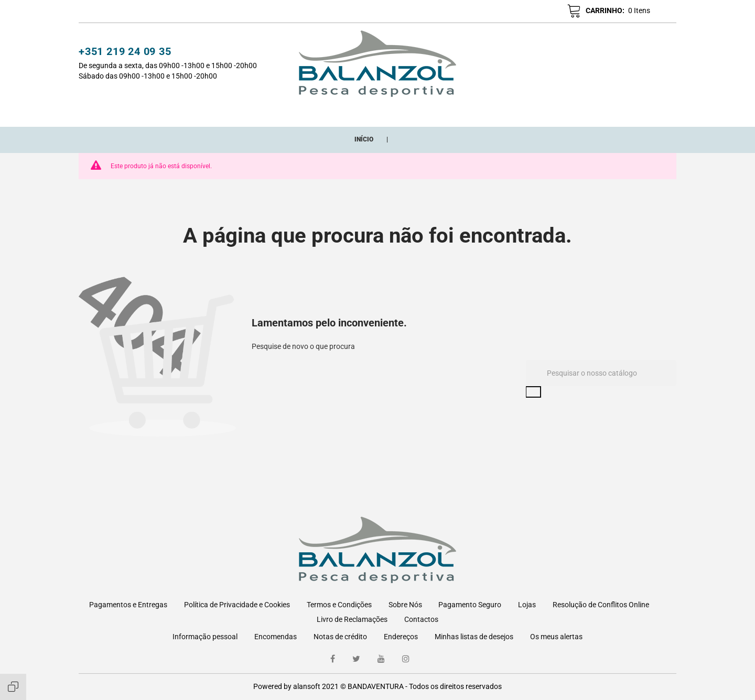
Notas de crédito (340, 637)
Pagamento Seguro (470, 605)
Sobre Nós (405, 605)
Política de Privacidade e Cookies (237, 605)
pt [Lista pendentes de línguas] (661, 12)
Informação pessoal (205, 637)
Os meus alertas (556, 637)
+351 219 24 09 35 (125, 53)
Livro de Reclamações (352, 619)
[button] (511, 12)
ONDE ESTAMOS (506, 112)
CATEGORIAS (239, 112)
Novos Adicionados (317, 112)
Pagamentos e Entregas (128, 605)
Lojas (527, 605)
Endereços (401, 637)
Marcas (448, 112)
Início (191, 112)
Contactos (421, 619)
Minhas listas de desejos (474, 637)
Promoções (395, 112)
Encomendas (276, 637)
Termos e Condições (339, 605)
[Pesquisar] (601, 385)
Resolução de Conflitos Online (601, 605)
